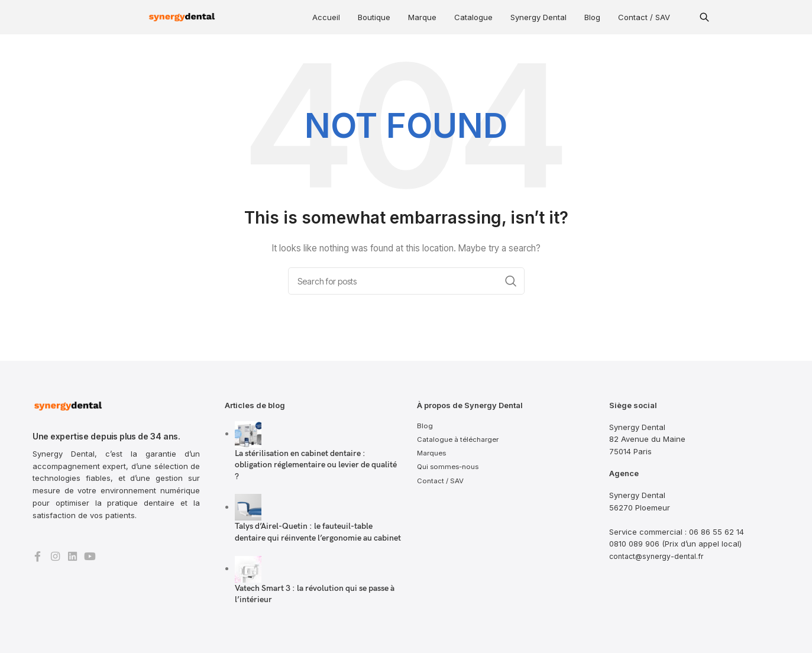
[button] (704, 17)
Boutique (374, 17)
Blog (592, 17)
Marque (422, 17)
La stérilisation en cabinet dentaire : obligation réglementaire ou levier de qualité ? (316, 465)
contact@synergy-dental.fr (659, 556)
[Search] (406, 281)
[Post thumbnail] (248, 433)
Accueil (326, 17)
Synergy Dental (538, 17)
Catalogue (473, 17)
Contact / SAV (644, 17)
